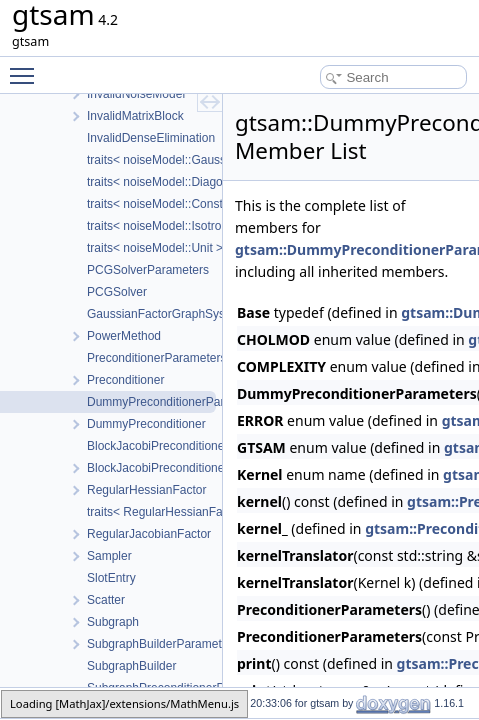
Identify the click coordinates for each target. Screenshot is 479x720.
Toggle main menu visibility (27, 67)
